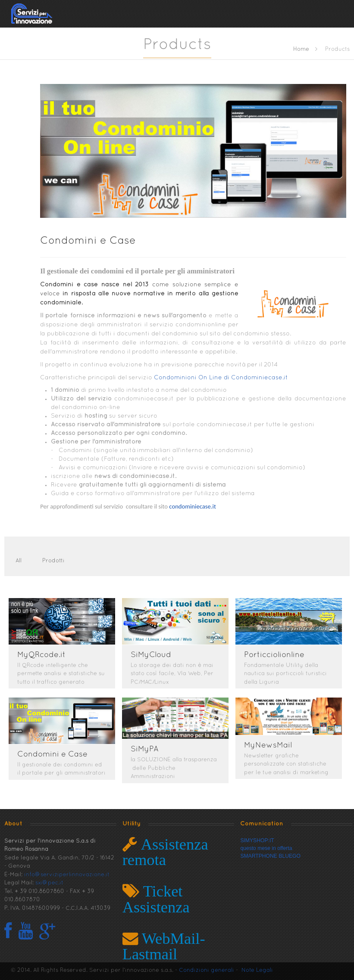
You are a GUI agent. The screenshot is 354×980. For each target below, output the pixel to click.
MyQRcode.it (41, 655)
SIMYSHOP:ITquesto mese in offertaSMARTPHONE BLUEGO (270, 848)
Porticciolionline (278, 655)
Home (301, 50)
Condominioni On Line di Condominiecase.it (220, 378)
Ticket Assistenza (156, 899)
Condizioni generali (207, 971)
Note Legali (257, 971)
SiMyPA (146, 749)
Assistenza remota (165, 852)
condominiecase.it (192, 506)
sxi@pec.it (49, 883)
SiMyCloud (153, 655)
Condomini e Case (88, 241)
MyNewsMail (271, 746)
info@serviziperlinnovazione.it (67, 875)
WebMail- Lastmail (164, 946)
